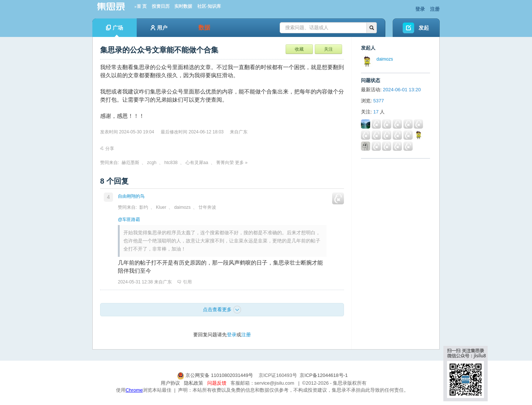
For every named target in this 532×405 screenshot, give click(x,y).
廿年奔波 (207, 207)
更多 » (241, 163)
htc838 (171, 163)
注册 (435, 9)
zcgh (152, 163)
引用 (185, 282)
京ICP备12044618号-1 (324, 375)
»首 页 (141, 6)
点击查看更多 (222, 310)
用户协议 (170, 383)
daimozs (182, 207)
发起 (424, 28)
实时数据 (183, 6)
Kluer (161, 207)
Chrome (134, 390)
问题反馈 (217, 383)
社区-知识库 (209, 6)
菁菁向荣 (225, 163)
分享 (107, 149)
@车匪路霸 (129, 219)
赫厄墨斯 (130, 163)
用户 (159, 28)
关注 (328, 49)
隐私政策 (194, 383)
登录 (420, 9)
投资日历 (161, 6)
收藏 (299, 49)
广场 (115, 31)
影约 (144, 207)
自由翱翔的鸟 (131, 196)
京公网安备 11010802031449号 (216, 375)
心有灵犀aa (197, 163)
